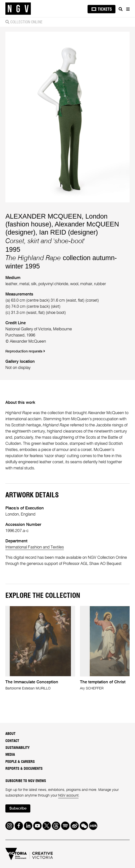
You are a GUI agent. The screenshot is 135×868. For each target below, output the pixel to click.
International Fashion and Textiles (35, 547)
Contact (12, 741)
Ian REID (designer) (69, 232)
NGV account (68, 796)
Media (10, 755)
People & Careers (20, 762)
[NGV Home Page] (18, 9)
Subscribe (18, 809)
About (10, 734)
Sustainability (17, 748)
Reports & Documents (24, 769)
